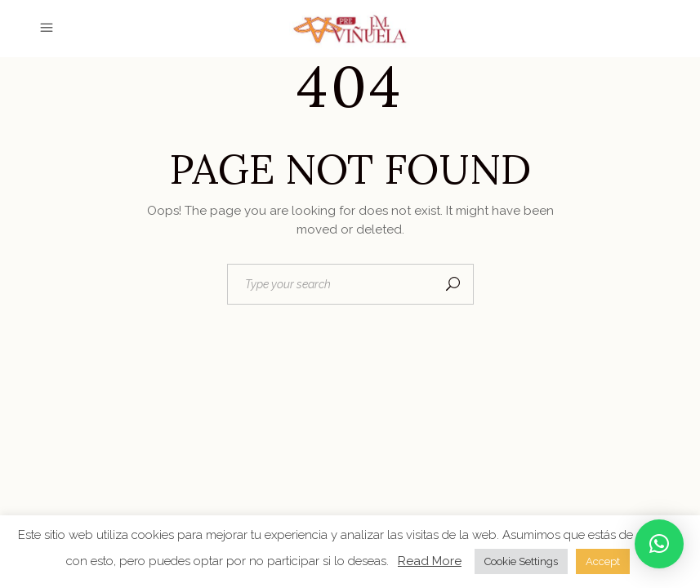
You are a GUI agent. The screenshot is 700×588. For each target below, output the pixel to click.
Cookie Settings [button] (521, 561)
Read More (430, 561)
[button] (659, 544)
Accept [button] (603, 561)
